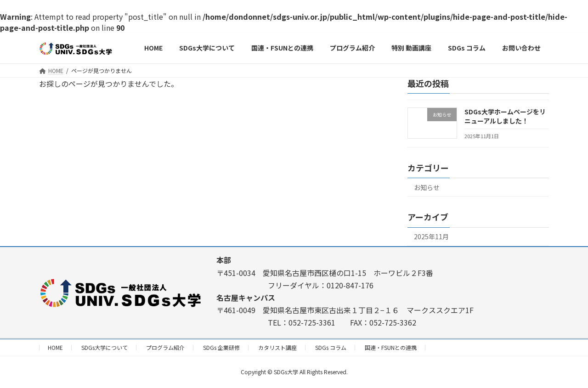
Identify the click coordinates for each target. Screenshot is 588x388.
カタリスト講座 (277, 347)
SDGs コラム (331, 347)
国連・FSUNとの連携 (391, 347)
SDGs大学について (105, 347)
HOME (55, 347)
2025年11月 (431, 237)
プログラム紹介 (165, 347)
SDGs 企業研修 (221, 347)
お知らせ (427, 187)
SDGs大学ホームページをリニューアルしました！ (505, 116)
